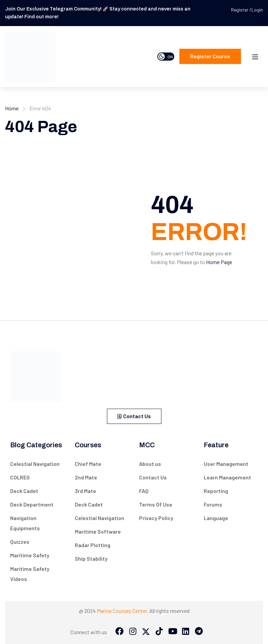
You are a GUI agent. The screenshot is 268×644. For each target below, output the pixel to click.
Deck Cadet (24, 491)
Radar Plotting (93, 545)
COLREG (20, 477)
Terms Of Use (156, 504)
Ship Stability (91, 559)
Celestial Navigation (35, 464)
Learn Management (227, 477)
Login (257, 10)
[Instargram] (133, 632)
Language (216, 518)
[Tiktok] (159, 632)
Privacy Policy (156, 518)
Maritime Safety (30, 555)
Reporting (216, 491)
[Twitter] (146, 632)
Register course (210, 56)
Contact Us (134, 416)
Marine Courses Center (122, 611)
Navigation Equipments (25, 523)
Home (12, 108)
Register (240, 10)
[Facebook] (119, 632)
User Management (226, 464)
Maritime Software (98, 531)
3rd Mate (85, 491)
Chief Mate (88, 464)
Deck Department (32, 504)
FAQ (144, 491)
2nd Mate (86, 477)
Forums (213, 504)
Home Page (219, 262)
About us (150, 464)
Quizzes (20, 542)
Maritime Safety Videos (30, 574)
